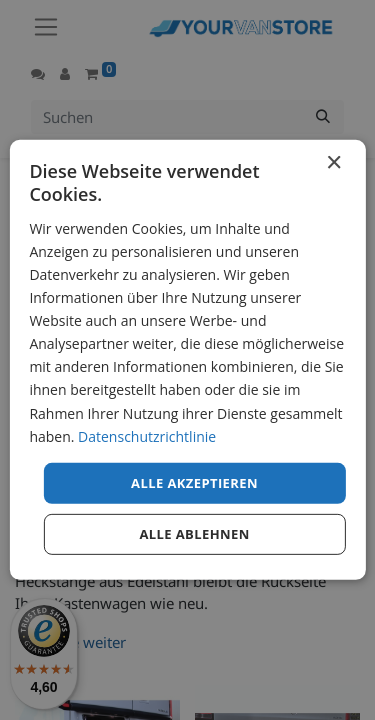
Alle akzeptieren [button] (194, 483)
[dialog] (187, 360)
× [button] (333, 163)
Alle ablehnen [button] (194, 534)
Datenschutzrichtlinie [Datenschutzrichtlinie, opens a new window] (147, 435)
